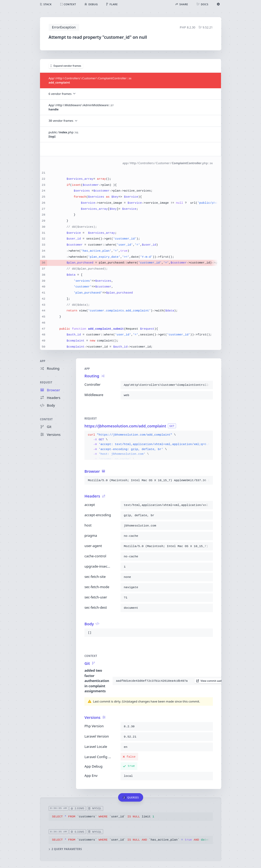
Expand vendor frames (66, 66)
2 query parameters (65, 849)
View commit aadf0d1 (211, 681)
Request (46, 382)
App (43, 361)
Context (46, 419)
